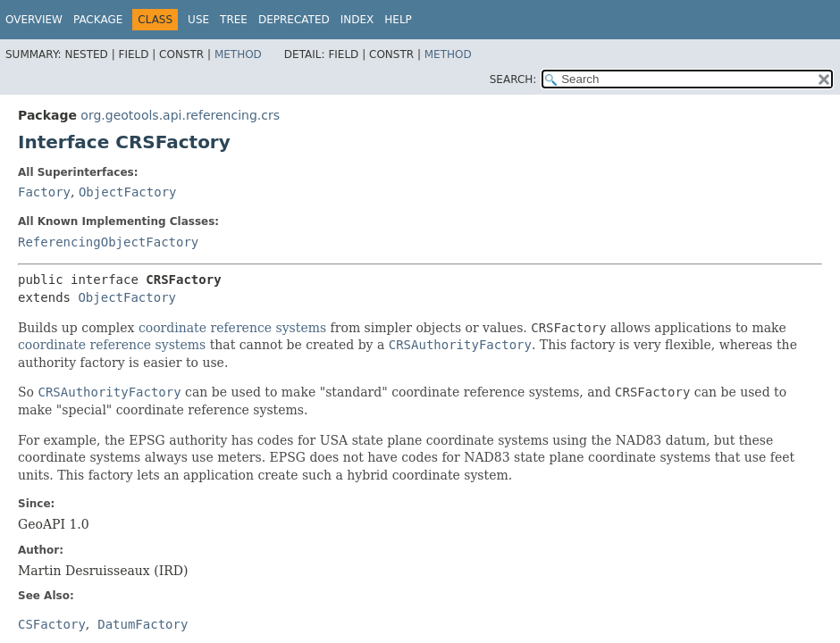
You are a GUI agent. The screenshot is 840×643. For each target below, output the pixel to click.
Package (98, 20)
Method (238, 54)
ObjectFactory (128, 192)
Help (398, 20)
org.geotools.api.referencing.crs (180, 115)
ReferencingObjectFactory (108, 242)
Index (357, 20)
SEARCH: (513, 79)
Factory (44, 192)
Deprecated (294, 20)
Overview (34, 20)
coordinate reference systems (232, 328)
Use (198, 20)
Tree (234, 20)
